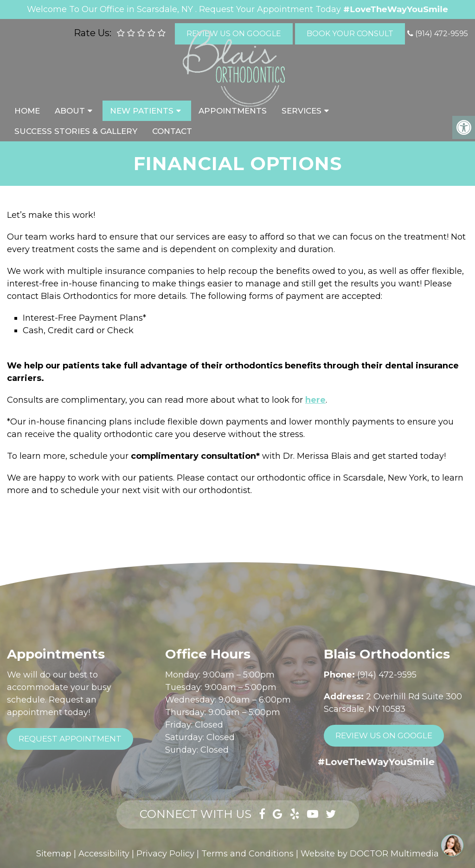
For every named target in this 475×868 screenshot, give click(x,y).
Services (302, 111)
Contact (172, 131)
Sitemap (54, 854)
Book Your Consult (350, 34)
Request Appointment (70, 739)
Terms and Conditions (247, 854)
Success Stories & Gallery (76, 131)
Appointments (233, 111)
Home (27, 111)
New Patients (142, 111)
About (70, 111)
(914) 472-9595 (442, 34)
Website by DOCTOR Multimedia (370, 854)
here (315, 400)
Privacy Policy (165, 854)
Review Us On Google (384, 735)
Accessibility (104, 854)
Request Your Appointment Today (270, 9)
